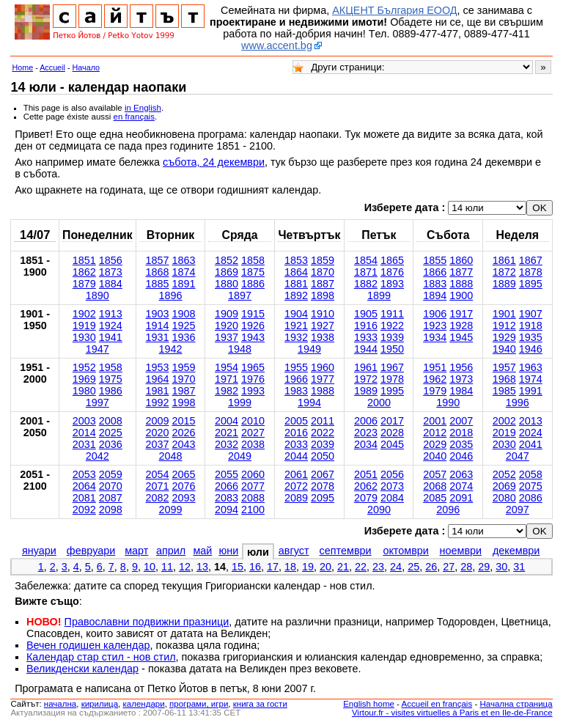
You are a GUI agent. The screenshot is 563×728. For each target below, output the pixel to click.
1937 (227, 337)
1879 (84, 284)
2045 (392, 444)
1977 (323, 379)
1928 (461, 326)
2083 (227, 498)
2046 (461, 456)
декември (516, 551)
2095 (323, 498)
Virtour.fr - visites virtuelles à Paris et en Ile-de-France (452, 713)
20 (325, 567)
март (136, 551)
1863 (184, 260)
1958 (111, 367)
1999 (240, 402)
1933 (366, 337)
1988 (323, 391)
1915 (253, 314)
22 (361, 567)
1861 (504, 260)
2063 (461, 474)
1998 (184, 402)
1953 (158, 367)
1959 (184, 367)
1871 (366, 272)
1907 (531, 314)
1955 (296, 367)
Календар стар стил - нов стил (101, 657)
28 (466, 567)
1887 (323, 284)
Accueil (52, 67)
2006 (366, 421)
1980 (84, 391)
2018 (461, 433)
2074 (461, 486)
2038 (253, 444)
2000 (379, 402)
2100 (253, 510)
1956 (461, 367)
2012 (435, 433)
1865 (392, 260)
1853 (296, 260)
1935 (531, 337)
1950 (392, 349)
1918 (531, 326)
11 (167, 567)
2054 (158, 474)
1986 (111, 391)
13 (202, 567)
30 (501, 567)
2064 (84, 486)
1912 (504, 326)
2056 (392, 474)
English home (369, 704)
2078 (323, 486)
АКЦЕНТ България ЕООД (394, 10)
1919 (84, 326)
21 (343, 567)
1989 (366, 391)
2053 (84, 474)
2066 (227, 486)
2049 (240, 456)
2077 (253, 486)
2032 (227, 444)
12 (185, 567)
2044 (296, 456)
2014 (84, 433)
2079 (366, 498)
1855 (435, 260)
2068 (435, 486)
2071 (158, 486)
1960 (323, 367)
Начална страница (516, 704)
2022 (323, 433)
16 (255, 567)
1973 (461, 379)
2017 (392, 421)
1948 (240, 349)
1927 (323, 326)
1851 (84, 260)
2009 (158, 421)
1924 (111, 326)
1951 (435, 367)
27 (449, 567)
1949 (309, 349)
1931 (158, 337)
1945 (461, 337)
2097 (518, 510)
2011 (323, 421)
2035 (461, 444)
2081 (84, 498)
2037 (158, 444)
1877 (461, 272)
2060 (253, 474)
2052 (504, 474)
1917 (461, 314)
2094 (227, 510)
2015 (184, 421)
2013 (531, 421)
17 (273, 567)
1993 (253, 391)
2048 (171, 456)
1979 (435, 391)
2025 (111, 433)
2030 (504, 444)
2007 (461, 421)
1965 (253, 367)
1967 (392, 367)
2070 (111, 486)
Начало (87, 67)
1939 (392, 337)
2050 (323, 456)
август (294, 551)
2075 (531, 486)
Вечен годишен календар (88, 645)
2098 (111, 510)
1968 (504, 379)
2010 (253, 421)
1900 (461, 295)
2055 (227, 474)
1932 (296, 337)
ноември (461, 551)
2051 (366, 474)
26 (431, 567)
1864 (296, 272)
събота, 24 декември (214, 162)
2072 (296, 486)
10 (150, 567)
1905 (366, 314)
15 (238, 567)
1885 (158, 284)
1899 (379, 295)
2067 (323, 474)
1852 (227, 260)
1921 (296, 326)
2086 (531, 498)
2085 (435, 498)
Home (22, 67)
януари (39, 551)
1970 (184, 379)
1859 (323, 260)
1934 (435, 337)
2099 (171, 510)
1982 (227, 391)
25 (413, 567)
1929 (504, 337)
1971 (227, 379)
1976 (253, 379)
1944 (366, 349)
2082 (158, 498)
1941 (111, 337)
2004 (227, 421)
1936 (184, 337)
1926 (253, 326)
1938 (323, 337)
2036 (111, 444)
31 (519, 567)
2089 (296, 498)
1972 (366, 379)
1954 (227, 367)
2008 (111, 421)
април (171, 551)
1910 (323, 314)
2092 (84, 510)
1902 (84, 314)
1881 (296, 284)
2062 (366, 486)
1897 (240, 295)
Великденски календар (82, 669)
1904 (296, 314)
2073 (392, 486)
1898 (323, 295)
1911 (392, 314)
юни (228, 551)
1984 (461, 391)
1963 (531, 367)
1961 (366, 367)
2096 (448, 510)
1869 (227, 272)
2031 (84, 444)
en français (134, 117)
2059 (111, 474)
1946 (531, 349)
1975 (111, 379)
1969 (84, 379)
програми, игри (199, 704)
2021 (227, 433)
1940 (504, 349)
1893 (392, 284)
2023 (366, 433)
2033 (296, 444)
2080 (504, 498)
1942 (171, 349)
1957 (504, 367)
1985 (504, 391)
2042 (97, 456)
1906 (435, 314)
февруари (91, 551)
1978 (392, 379)
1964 (158, 379)
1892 (296, 295)
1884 (111, 284)
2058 (531, 474)
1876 (392, 272)
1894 (435, 295)
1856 (111, 260)
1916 (366, 326)
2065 (184, 474)
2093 (184, 498)
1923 (435, 326)
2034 (366, 444)
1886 (253, 284)
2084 (392, 498)
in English (143, 108)
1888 (461, 284)
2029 (435, 444)
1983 (296, 391)
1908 (184, 314)
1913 (111, 314)
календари (144, 704)
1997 (97, 402)
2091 (461, 498)
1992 (158, 402)
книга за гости (260, 704)
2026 (184, 433)
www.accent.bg (277, 45)
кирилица (100, 704)
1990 (448, 402)
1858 (253, 260)
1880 (227, 284)
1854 (366, 260)
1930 (84, 337)
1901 (504, 314)
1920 (227, 326)
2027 (253, 433)
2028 (392, 433)
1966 (296, 379)
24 (396, 567)
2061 (296, 474)
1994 (309, 402)
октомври (405, 551)
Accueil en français (437, 704)
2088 (253, 498)
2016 (296, 433)
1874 (184, 272)
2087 (111, 498)
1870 (323, 272)
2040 (435, 456)
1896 (171, 295)
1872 (504, 272)
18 (290, 567)
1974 (531, 379)
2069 (504, 486)
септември (346, 551)
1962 (435, 379)
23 (378, 567)
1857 (158, 260)
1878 (531, 272)
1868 (158, 272)
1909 (227, 314)
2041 (531, 444)
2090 (379, 510)
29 (484, 567)
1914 (158, 326)
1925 (184, 326)
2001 (435, 421)
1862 (84, 272)
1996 (518, 402)
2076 (184, 486)
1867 (531, 260)
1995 (392, 391)
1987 (184, 391)
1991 (531, 391)
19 (308, 567)
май (202, 551)
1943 (253, 337)
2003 (84, 421)
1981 (158, 391)
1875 (253, 272)
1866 (435, 272)
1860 (461, 260)
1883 (435, 284)
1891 (184, 284)
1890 (97, 295)
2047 (518, 456)
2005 (296, 421)
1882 (366, 284)
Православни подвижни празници (147, 622)
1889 (504, 284)
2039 (323, 444)
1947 (97, 349)
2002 (504, 421)
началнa (60, 704)
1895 (531, 284)
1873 (111, 272)
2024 (531, 433)
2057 (435, 474)
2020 (158, 433)
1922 (392, 326)
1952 (84, 367)
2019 (504, 433)
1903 (158, 314)
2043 (184, 444)
